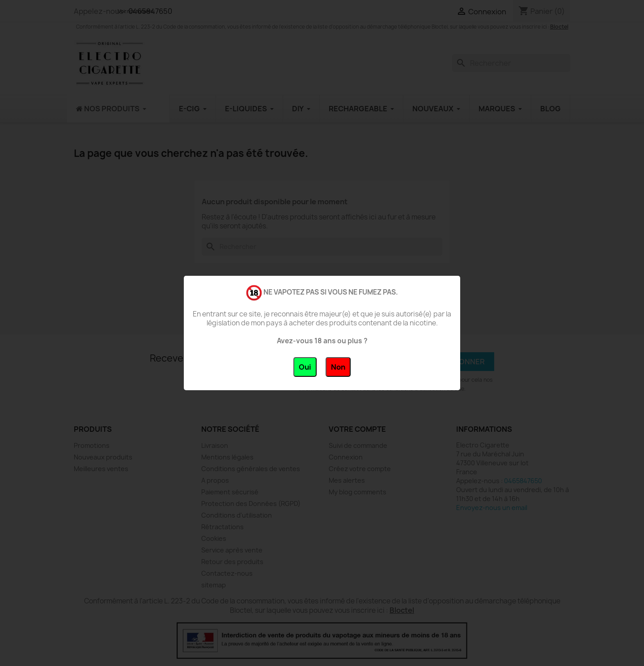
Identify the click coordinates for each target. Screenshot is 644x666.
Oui (305, 367)
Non (338, 367)
